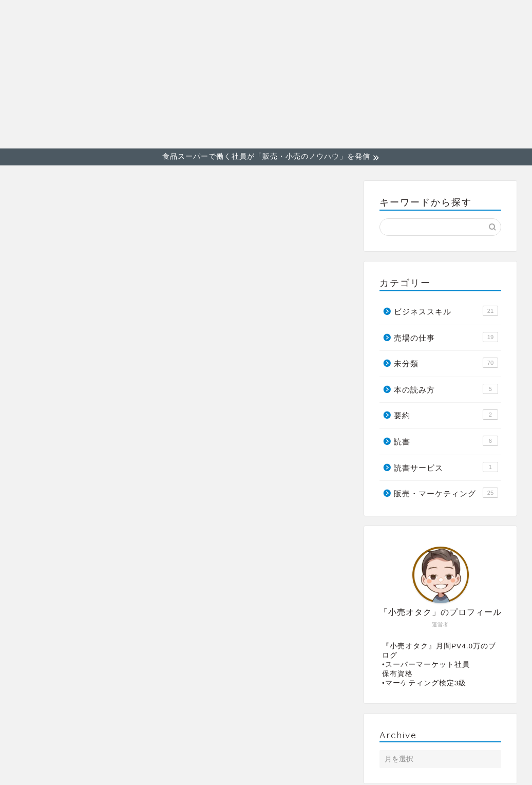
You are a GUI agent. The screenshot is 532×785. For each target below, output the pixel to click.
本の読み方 (446, 389)
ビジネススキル (420, 16)
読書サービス (446, 467)
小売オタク (36, 73)
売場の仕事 (491, 16)
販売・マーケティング (326, 16)
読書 (446, 441)
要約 (446, 415)
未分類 (446, 363)
